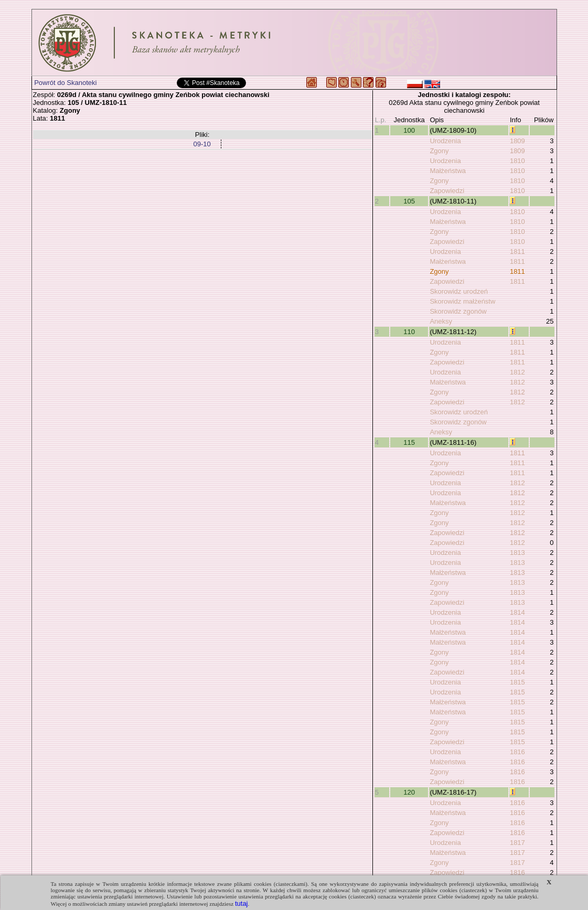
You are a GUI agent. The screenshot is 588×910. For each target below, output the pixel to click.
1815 (517, 682)
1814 (517, 612)
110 (409, 332)
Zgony (439, 151)
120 (409, 792)
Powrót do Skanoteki (65, 83)
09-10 (202, 144)
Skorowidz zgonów (458, 311)
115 (409, 442)
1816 (517, 752)
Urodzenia (445, 141)
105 (409, 201)
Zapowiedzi (447, 191)
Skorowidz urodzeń (459, 291)
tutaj (242, 903)
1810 (517, 161)
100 (409, 130)
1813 (517, 553)
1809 (517, 141)
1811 (517, 251)
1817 (517, 843)
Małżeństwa (448, 171)
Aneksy (441, 321)
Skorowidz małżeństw (462, 301)
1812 (517, 372)
